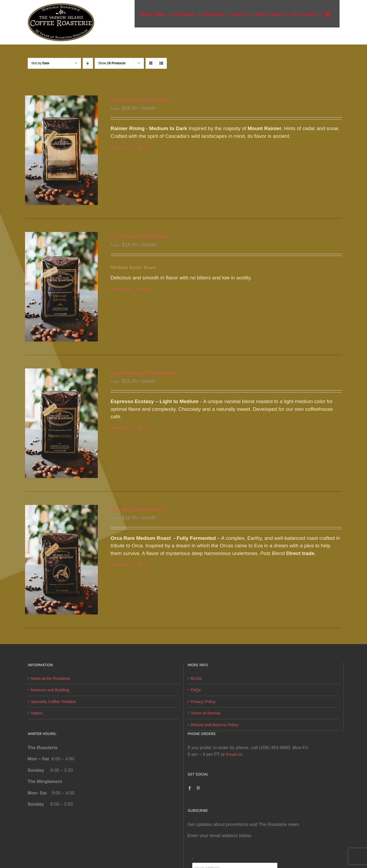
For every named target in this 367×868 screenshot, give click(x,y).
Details (146, 147)
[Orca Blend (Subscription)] (62, 560)
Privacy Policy (203, 702)
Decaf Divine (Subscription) (140, 236)
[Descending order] (88, 63)
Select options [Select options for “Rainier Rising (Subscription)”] (123, 147)
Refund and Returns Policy (215, 725)
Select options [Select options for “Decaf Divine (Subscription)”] (123, 289)
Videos (37, 713)
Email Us (234, 754)
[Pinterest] (198, 788)
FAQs (196, 690)
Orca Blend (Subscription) (138, 509)
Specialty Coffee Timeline (53, 702)
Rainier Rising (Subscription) (141, 100)
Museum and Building (50, 690)
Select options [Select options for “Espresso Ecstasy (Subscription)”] (123, 428)
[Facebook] (190, 788)
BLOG (196, 678)
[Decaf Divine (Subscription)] (62, 287)
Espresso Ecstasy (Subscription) (144, 373)
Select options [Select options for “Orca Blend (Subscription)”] (123, 565)
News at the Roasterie (51, 678)
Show (112, 63)
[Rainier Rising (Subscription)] (62, 150)
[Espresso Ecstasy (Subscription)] (62, 423)
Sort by (40, 63)
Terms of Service (206, 713)
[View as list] (161, 63)
